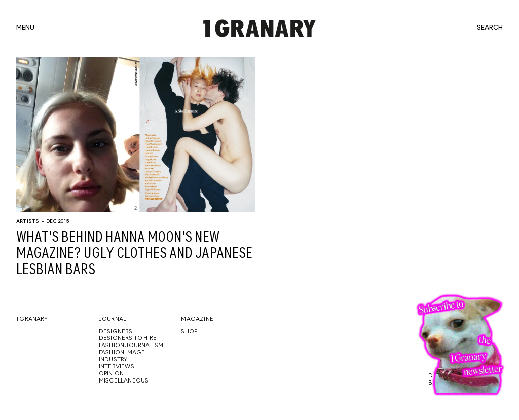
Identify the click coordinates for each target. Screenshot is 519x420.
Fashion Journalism (131, 346)
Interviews (117, 367)
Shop (189, 332)
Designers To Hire (128, 338)
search (490, 28)
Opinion (111, 374)
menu (25, 28)
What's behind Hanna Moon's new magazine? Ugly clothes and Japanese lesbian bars (134, 254)
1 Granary (32, 319)
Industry (113, 360)
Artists (28, 221)
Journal (113, 319)
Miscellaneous (124, 381)
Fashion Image (122, 353)
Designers (116, 332)
